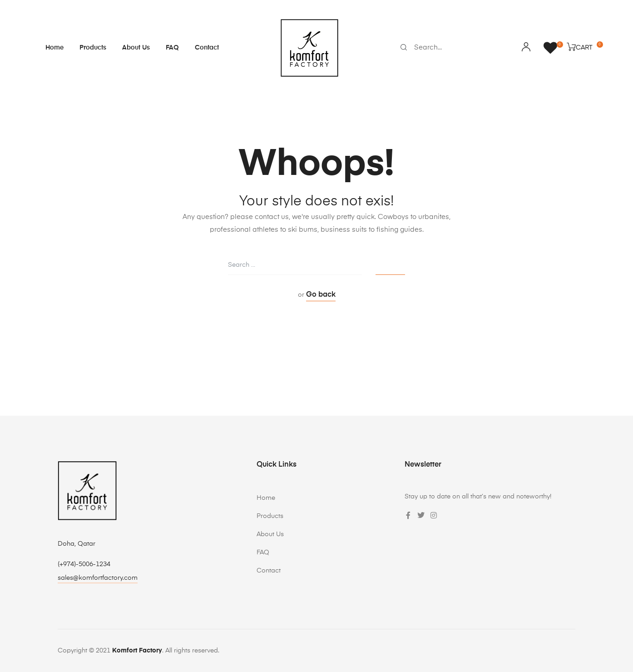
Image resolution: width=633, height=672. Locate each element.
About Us (136, 48)
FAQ (172, 48)
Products (93, 48)
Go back (321, 295)
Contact (207, 48)
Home (54, 48)
